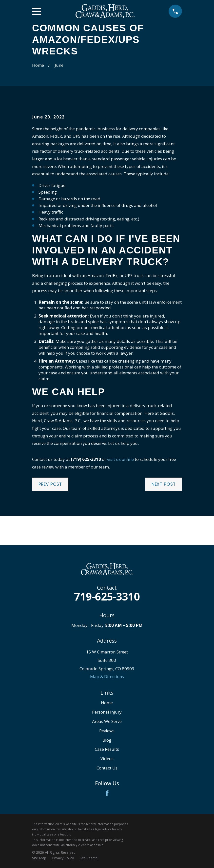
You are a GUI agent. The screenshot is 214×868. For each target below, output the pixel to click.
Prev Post (50, 484)
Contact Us (107, 768)
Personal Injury (107, 712)
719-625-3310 (107, 596)
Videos (107, 759)
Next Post (164, 484)
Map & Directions (107, 676)
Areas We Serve (107, 721)
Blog (107, 740)
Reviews (107, 731)
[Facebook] (107, 793)
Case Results (107, 749)
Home (107, 703)
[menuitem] (39, 858)
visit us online (120, 459)
